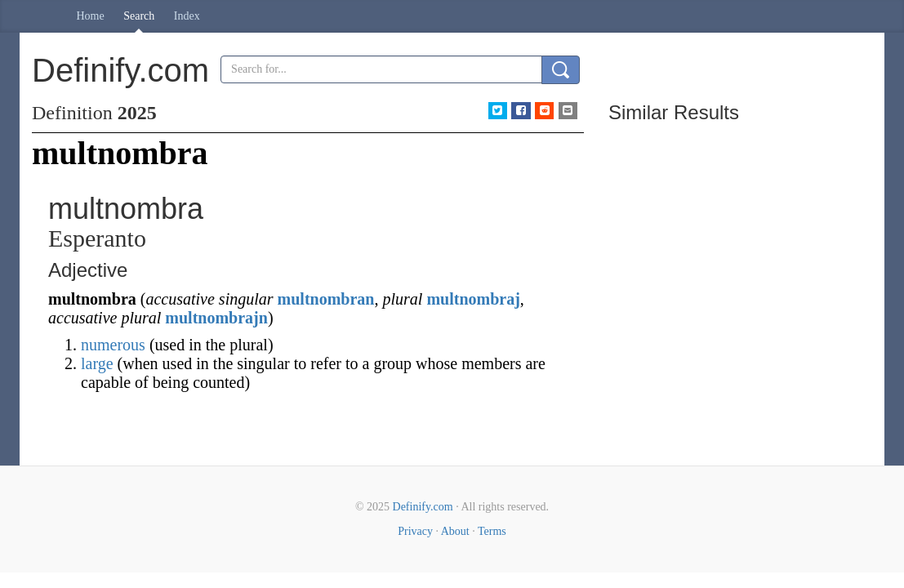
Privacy (415, 531)
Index (187, 16)
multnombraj (473, 299)
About (455, 531)
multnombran (326, 299)
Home (91, 16)
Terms (492, 531)
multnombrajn (216, 318)
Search (139, 16)
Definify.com (423, 507)
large (97, 363)
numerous (113, 345)
